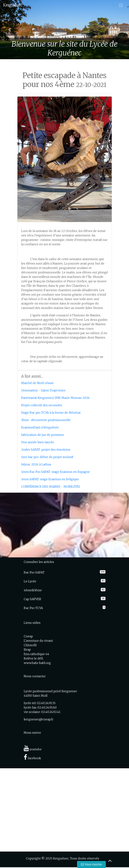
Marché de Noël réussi (37, 383)
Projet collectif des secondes (42, 405)
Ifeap (27, 650)
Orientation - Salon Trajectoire (43, 390)
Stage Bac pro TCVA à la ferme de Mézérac (51, 413)
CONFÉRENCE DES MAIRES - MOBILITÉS (51, 487)
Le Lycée (30, 581)
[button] (10, 30)
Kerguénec (13, 5)
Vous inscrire (91, 864)
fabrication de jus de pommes (43, 435)
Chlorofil (30, 645)
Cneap (28, 636)
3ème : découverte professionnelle (46, 420)
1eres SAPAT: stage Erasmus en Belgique (50, 479)
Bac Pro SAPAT (34, 572)
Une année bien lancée (38, 442)
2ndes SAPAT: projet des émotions (46, 450)
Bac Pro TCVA (33, 608)
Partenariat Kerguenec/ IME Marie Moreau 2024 (55, 398)
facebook (32, 758)
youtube (33, 749)
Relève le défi (33, 658)
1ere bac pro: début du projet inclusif (47, 457)
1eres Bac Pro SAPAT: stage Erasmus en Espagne (55, 472)
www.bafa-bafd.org (37, 663)
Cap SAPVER (32, 599)
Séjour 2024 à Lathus (36, 464)
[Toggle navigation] (121, 5)
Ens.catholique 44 (36, 654)
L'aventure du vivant (38, 641)
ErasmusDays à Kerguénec (40, 427)
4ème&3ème (33, 590)
